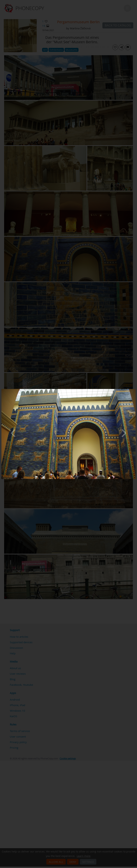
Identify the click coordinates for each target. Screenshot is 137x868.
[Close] (135, 390)
